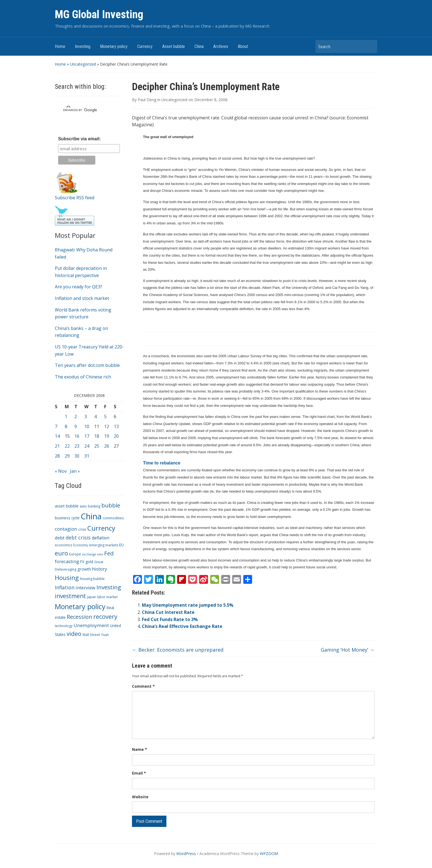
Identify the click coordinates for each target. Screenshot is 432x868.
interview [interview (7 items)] (85, 588)
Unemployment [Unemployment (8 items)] (91, 625)
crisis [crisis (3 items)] (82, 529)
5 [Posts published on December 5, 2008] (105, 416)
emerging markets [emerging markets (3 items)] (104, 545)
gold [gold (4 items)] (89, 562)
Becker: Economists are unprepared (178, 650)
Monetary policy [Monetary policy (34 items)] (80, 606)
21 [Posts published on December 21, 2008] (57, 446)
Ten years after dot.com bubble (87, 365)
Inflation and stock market (82, 298)
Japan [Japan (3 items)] (91, 597)
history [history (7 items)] (99, 569)
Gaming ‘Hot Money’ (348, 650)
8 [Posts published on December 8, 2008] (66, 426)
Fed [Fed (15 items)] (109, 553)
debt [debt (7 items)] (60, 538)
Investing (83, 46)
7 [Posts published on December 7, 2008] (56, 426)
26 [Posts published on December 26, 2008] (107, 446)
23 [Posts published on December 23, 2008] (77, 446)
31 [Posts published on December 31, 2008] (87, 456)
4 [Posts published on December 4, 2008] (95, 416)
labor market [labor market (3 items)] (107, 597)
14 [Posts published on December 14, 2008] (57, 436)
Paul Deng (147, 100)
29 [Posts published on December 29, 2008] (67, 456)
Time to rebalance (162, 463)
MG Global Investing (99, 14)
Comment (143, 686)
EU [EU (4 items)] (121, 545)
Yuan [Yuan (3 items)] (105, 635)
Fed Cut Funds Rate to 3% (170, 619)
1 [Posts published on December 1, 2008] (66, 416)
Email (139, 773)
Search (370, 46)
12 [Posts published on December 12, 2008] (107, 426)
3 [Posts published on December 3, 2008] (86, 416)
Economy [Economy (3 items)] (81, 545)
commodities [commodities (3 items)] (113, 518)
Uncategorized (83, 64)
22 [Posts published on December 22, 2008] (67, 446)
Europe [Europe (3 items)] (75, 554)
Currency (145, 46)
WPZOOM (269, 854)
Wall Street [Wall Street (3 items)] (91, 635)
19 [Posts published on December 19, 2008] (107, 436)
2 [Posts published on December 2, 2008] (76, 416)
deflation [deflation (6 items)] (101, 538)
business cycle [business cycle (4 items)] (67, 518)
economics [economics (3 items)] (64, 545)
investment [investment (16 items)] (70, 596)
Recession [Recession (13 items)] (79, 617)
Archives (221, 46)
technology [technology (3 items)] (64, 626)
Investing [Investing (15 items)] (109, 587)
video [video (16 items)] (74, 634)
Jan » (75, 471)
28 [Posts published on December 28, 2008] (57, 456)
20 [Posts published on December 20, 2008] (116, 436)
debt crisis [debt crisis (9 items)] (78, 538)
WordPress (186, 854)
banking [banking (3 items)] (94, 506)
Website (140, 797)
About (243, 46)
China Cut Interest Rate (168, 612)
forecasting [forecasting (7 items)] (67, 561)
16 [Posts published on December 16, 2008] (77, 436)
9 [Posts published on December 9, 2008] (76, 426)
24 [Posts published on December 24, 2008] (87, 446)
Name (140, 749)
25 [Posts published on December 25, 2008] (97, 446)
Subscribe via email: (79, 139)
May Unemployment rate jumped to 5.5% (188, 605)
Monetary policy (114, 46)
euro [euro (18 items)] (61, 553)
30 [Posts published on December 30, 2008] (77, 456)
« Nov (61, 471)
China (199, 46)
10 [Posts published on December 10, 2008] (87, 426)
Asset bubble (174, 46)
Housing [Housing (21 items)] (67, 578)
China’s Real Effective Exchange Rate (182, 626)
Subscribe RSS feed (75, 198)
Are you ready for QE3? (79, 287)
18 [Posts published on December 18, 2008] (97, 436)
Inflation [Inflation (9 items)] (65, 587)
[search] (83, 110)
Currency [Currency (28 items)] (101, 528)
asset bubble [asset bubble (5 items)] (67, 506)
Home (60, 46)
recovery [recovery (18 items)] (105, 616)
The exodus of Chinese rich (83, 377)
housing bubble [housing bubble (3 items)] (92, 579)
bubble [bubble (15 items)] (111, 505)
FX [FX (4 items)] (82, 562)
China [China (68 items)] (91, 516)
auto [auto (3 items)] (83, 506)
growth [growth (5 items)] (84, 569)
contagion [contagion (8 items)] (66, 529)
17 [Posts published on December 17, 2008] (87, 436)
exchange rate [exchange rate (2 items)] (93, 554)
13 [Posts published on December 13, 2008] (116, 426)
